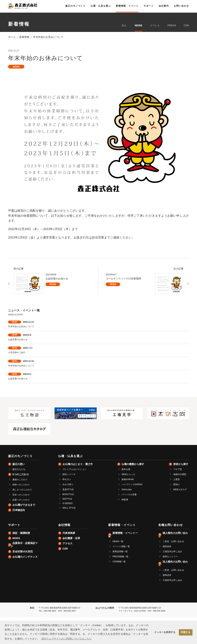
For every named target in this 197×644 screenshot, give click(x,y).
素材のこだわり (20, 480)
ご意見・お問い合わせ (173, 541)
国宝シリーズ (69, 474)
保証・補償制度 (21, 533)
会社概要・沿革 (71, 538)
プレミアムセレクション (74, 469)
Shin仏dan (127, 489)
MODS (16, 538)
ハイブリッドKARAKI (132, 484)
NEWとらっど (128, 474)
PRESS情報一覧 (121, 557)
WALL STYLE (69, 508)
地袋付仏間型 (180, 474)
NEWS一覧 (118, 541)
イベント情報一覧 (121, 546)
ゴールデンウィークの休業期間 (123, 279)
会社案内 (164, 6)
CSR (186, 25)
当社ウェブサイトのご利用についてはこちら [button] (66, 639)
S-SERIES (68, 503)
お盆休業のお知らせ (57, 279)
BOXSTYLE (68, 494)
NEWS (138, 25)
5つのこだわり (21, 474)
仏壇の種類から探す (133, 464)
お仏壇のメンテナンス (25, 557)
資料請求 (167, 546)
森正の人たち (19, 469)
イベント (155, 25)
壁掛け (176, 484)
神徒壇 (125, 500)
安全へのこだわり (21, 495)
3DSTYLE (67, 499)
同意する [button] (186, 632)
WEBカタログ (180, 489)
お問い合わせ (181, 6)
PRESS (172, 25)
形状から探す (181, 464)
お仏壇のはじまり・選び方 (78, 464)
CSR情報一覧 (119, 562)
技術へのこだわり (21, 485)
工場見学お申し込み (172, 552)
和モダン (67, 479)
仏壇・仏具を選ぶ (101, 6)
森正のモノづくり (75, 6)
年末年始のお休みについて (21, 327)
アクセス (68, 543)
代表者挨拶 (69, 533)
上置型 (176, 479)
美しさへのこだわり (22, 490)
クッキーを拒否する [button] (165, 632)
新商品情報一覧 (120, 552)
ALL (124, 25)
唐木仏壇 (126, 469)
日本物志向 (19, 510)
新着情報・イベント (127, 6)
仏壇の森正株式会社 (23, 6)
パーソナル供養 (129, 495)
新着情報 (24, 37)
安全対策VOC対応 (23, 552)
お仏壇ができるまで (24, 505)
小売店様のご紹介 (17, 352)
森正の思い (19, 464)
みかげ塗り (68, 484)
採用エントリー (170, 557)
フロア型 (178, 469)
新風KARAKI (128, 479)
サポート (149, 6)
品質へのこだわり (21, 500)
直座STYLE (68, 489)
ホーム (12, 37)
